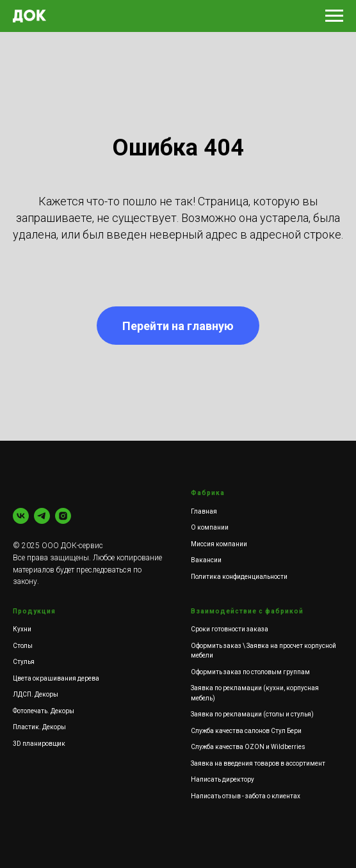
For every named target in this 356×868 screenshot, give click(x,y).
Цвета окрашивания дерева (56, 678)
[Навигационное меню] (334, 16)
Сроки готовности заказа (230, 629)
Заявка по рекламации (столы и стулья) (252, 714)
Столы (23, 646)
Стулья (24, 662)
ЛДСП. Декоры (36, 694)
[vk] (21, 516)
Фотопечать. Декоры (44, 711)
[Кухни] (42, 516)
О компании (210, 527)
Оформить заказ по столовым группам (250, 672)
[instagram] (63, 516)
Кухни (22, 629)
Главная (204, 511)
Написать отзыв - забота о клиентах (246, 796)
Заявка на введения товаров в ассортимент (258, 763)
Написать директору (222, 779)
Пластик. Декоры (39, 727)
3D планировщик (39, 744)
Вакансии (206, 560)
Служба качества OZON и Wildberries (248, 747)
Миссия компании (219, 544)
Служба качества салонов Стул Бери (246, 731)
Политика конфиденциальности (239, 577)
